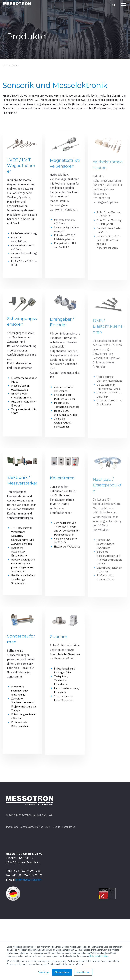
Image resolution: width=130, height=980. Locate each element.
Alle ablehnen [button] (83, 972)
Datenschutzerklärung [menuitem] (32, 886)
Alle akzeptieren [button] (62, 972)
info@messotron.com (28, 940)
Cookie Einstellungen (64, 886)
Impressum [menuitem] (12, 886)
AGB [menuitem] (48, 886)
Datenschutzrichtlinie (99, 956)
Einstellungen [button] (44, 972)
